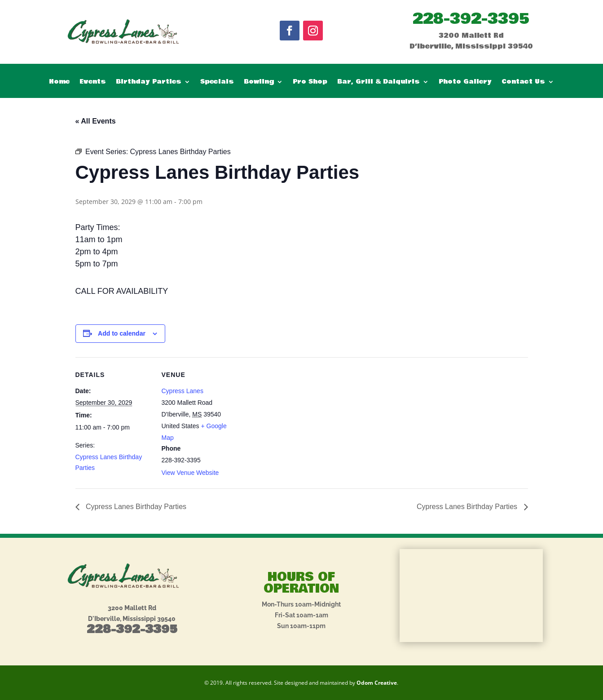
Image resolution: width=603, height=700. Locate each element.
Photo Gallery (465, 82)
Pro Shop (310, 82)
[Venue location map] (295, 419)
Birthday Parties (149, 82)
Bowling (259, 82)
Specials (217, 82)
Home (59, 82)
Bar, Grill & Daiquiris (379, 82)
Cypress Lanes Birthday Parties (135, 507)
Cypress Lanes (183, 391)
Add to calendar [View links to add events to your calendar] (122, 333)
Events (93, 82)
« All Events (96, 121)
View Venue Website (190, 473)
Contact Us (523, 82)
